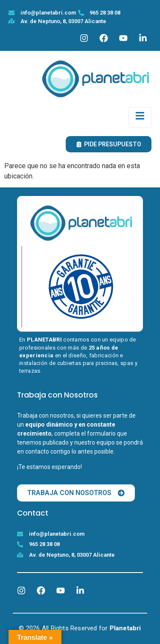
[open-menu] (140, 117)
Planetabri (125, 628)
